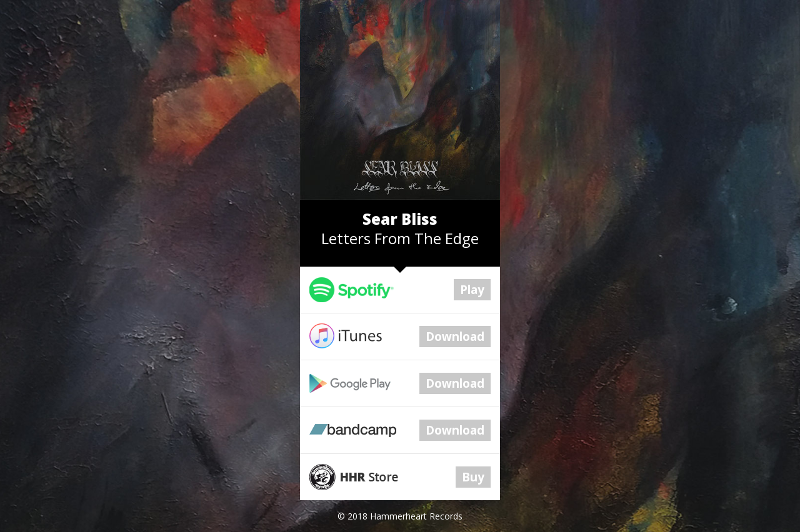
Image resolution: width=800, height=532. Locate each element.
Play (472, 290)
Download (455, 337)
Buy (473, 477)
